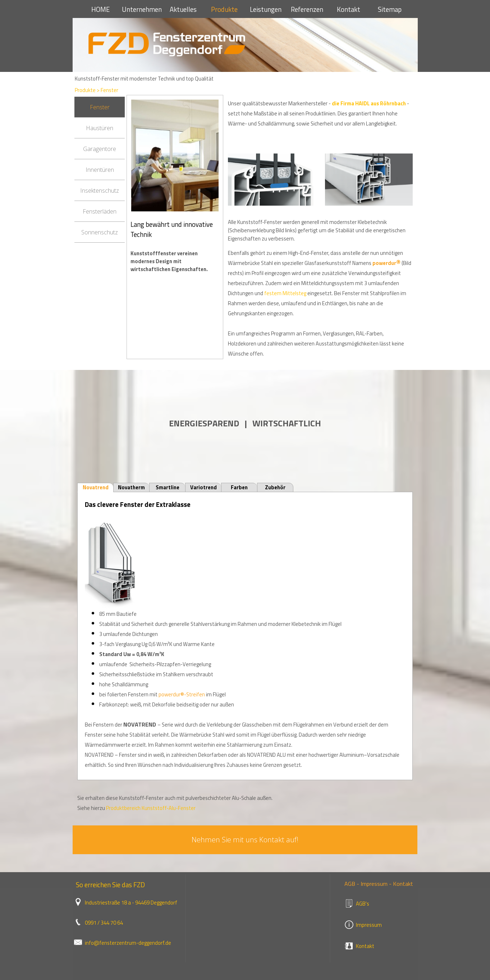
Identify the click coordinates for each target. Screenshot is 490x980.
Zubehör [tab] (275, 487)
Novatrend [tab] (96, 487)
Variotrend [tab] (203, 487)
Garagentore (100, 149)
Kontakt (349, 9)
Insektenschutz (100, 191)
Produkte (224, 9)
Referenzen (307, 9)
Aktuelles (183, 9)
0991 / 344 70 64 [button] (104, 923)
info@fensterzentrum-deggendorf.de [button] (128, 943)
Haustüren (100, 128)
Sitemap (390, 9)
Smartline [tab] (168, 487)
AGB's (363, 904)
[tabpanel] (175, 251)
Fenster (109, 90)
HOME (100, 9)
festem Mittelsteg (285, 293)
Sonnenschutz (100, 232)
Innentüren (100, 170)
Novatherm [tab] (131, 487)
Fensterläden (100, 211)
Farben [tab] (239, 487)
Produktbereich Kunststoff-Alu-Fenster (151, 808)
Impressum (369, 925)
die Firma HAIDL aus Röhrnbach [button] (369, 103)
